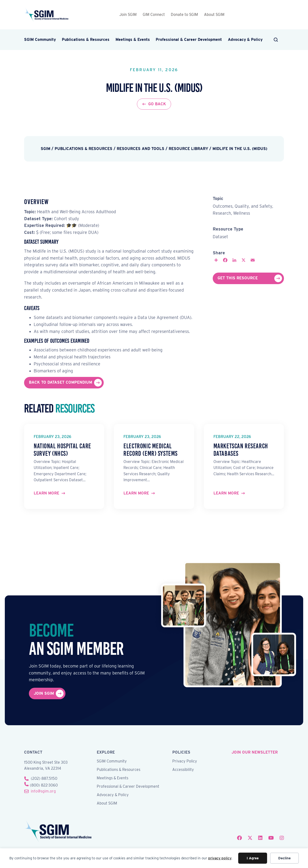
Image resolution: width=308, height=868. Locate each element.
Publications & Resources (86, 40)
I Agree (253, 858)
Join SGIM (128, 15)
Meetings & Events (133, 40)
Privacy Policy (185, 761)
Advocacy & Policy (245, 40)
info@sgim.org (43, 791)
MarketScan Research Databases (241, 450)
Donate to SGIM (184, 15)
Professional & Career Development (189, 40)
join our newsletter (255, 752)
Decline (284, 858)
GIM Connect (154, 15)
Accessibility (183, 770)
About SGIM (214, 15)
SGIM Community (40, 40)
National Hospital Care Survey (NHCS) (62, 450)
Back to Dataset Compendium (61, 382)
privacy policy (220, 858)
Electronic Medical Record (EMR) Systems (151, 450)
